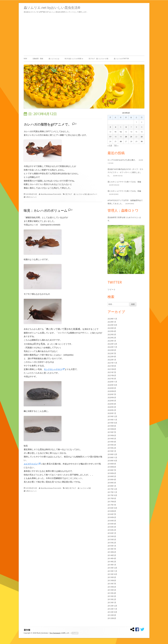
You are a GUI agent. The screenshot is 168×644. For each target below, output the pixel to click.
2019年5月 (112, 439)
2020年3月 (112, 407)
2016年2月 (112, 530)
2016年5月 (112, 521)
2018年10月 (112, 461)
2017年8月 (112, 502)
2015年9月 (112, 536)
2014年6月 (112, 552)
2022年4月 (112, 357)
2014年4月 (112, 558)
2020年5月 (112, 401)
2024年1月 (112, 322)
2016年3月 (112, 527)
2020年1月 (112, 413)
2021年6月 (112, 375)
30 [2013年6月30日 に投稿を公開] (142, 141)
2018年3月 (112, 483)
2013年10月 (112, 574)
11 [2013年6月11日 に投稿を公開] (115, 132)
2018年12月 (112, 454)
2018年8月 (112, 467)
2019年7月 (112, 432)
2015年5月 (112, 539)
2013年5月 (112, 590)
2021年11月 (112, 363)
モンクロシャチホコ (54, 369)
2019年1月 (112, 451)
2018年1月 (112, 486)
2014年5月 (112, 555)
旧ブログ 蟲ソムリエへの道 (99, 59)
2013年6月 (112, 587)
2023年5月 (112, 328)
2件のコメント (31, 197)
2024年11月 (112, 319)
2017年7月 (112, 505)
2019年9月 (112, 426)
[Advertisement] (84, 34)
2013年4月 (112, 593)
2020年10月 (112, 385)
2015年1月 (112, 546)
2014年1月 (112, 565)
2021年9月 (112, 366)
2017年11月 (112, 492)
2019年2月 (112, 448)
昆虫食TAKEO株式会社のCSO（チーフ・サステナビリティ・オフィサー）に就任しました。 (125, 172)
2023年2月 (112, 338)
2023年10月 (112, 325)
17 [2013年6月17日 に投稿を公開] (110, 137)
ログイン (75, 633)
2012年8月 (112, 618)
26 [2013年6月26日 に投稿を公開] (121, 141)
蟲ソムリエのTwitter (121, 59)
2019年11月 (112, 420)
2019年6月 (112, 435)
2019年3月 (112, 445)
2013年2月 (112, 599)
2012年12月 (112, 606)
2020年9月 (112, 388)
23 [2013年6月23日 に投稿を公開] (142, 137)
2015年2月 (112, 543)
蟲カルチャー (92, 194)
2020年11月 (112, 382)
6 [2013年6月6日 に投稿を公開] (126, 127)
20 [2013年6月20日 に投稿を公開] (126, 137)
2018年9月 (112, 464)
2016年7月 (112, 514)
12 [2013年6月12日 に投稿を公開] (121, 132)
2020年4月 (112, 404)
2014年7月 (112, 549)
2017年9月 (112, 498)
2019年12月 (112, 416)
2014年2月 (112, 562)
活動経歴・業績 (38, 59)
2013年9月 (112, 577)
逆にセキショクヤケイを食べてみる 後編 (124, 182)
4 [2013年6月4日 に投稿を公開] (115, 127)
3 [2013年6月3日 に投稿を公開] (110, 127)
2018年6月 (112, 473)
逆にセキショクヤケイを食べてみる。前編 (124, 191)
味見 (67, 488)
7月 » (116, 146)
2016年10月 (112, 508)
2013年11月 (112, 571)
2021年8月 (112, 369)
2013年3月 (112, 596)
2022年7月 (112, 353)
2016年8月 (112, 511)
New (25, 59)
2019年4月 (112, 442)
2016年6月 (112, 517)
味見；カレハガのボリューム (46, 210)
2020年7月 (112, 394)
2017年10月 (112, 495)
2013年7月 (112, 584)
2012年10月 (112, 612)
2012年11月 (112, 609)
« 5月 (110, 146)
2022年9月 (112, 350)
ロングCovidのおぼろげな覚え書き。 (122, 160)
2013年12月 (112, 568)
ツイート (112, 289)
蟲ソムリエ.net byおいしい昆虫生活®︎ (52, 8)
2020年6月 (112, 397)
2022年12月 (112, 344)
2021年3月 (112, 379)
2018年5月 (112, 476)
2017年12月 (112, 489)
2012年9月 (112, 615)
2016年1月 (112, 533)
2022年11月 (112, 347)
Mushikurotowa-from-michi (51, 194)
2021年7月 (112, 372)
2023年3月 (112, 334)
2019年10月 (112, 423)
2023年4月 (112, 331)
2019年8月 (112, 429)
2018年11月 (112, 457)
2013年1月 (112, 602)
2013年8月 (112, 580)
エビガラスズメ (32, 464)
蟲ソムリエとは (54, 59)
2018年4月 (112, 479)
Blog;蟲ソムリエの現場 (73, 59)
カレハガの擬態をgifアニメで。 (48, 124)
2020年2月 (112, 410)
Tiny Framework (55, 633)
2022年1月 (112, 360)
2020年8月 (112, 391)
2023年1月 (112, 341)
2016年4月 (112, 524)
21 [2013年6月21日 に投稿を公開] (131, 137)
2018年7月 (112, 470)
